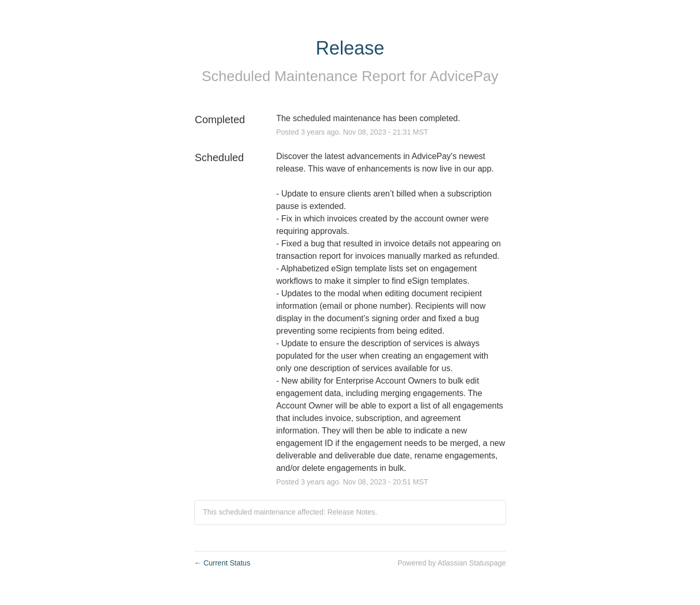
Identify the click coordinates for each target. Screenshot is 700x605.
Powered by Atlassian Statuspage (452, 563)
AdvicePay (464, 76)
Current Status (222, 563)
